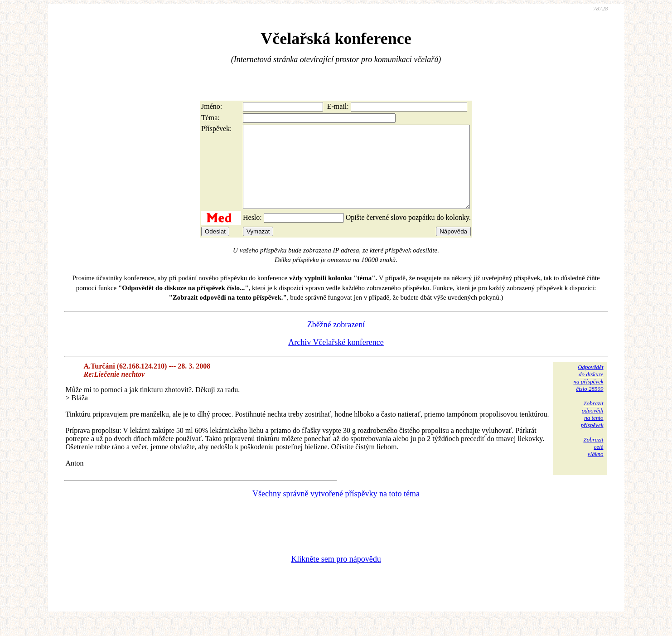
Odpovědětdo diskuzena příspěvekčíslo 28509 (588, 394)
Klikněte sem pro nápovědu (336, 575)
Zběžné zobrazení (336, 341)
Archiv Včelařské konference (336, 359)
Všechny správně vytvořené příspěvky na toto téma (336, 510)
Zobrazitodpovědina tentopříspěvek (592, 430)
